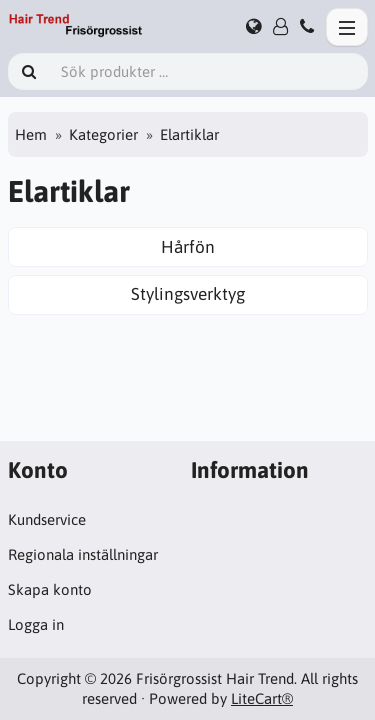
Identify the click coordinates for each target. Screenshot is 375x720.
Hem (31, 134)
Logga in (36, 624)
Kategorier (103, 134)
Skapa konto (50, 589)
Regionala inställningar (83, 554)
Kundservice (47, 519)
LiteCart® (262, 698)
